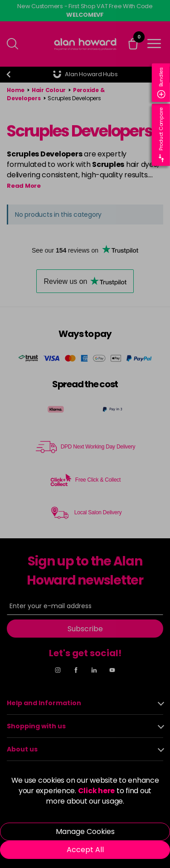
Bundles (161, 83)
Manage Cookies (85, 831)
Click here (97, 791)
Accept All (85, 850)
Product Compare (161, 135)
